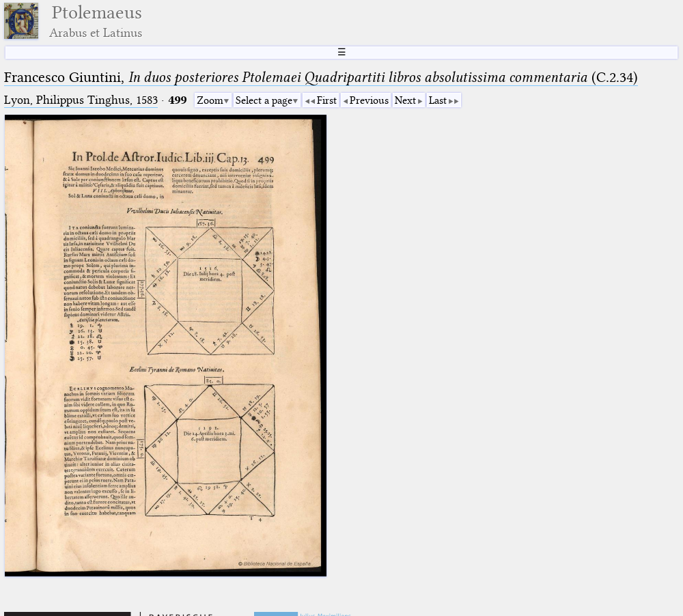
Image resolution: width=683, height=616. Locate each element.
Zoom (210, 100)
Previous (369, 100)
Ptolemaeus (96, 21)
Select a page (264, 100)
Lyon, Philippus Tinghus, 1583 (81, 100)
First (327, 100)
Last (438, 100)
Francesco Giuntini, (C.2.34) (321, 77)
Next (405, 100)
